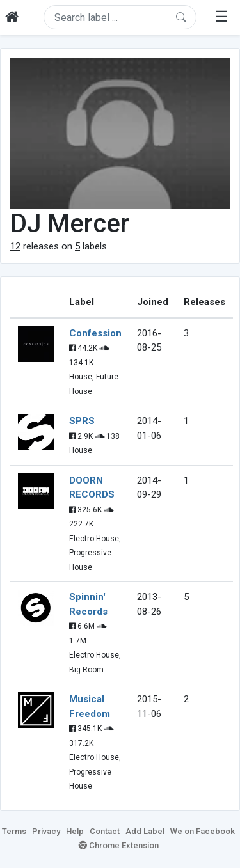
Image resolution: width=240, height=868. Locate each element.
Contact (105, 831)
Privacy (46, 831)
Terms (14, 831)
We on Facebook (203, 831)
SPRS (82, 421)
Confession (95, 333)
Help (75, 831)
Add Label (145, 831)
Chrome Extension (119, 845)
